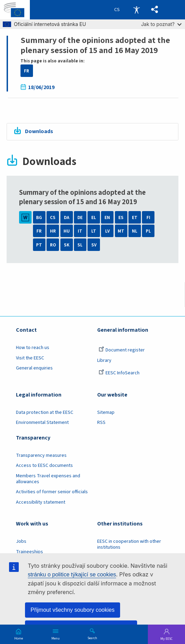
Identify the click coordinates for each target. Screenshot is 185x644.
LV (107, 231)
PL (148, 231)
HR (53, 231)
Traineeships (30, 552)
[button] (155, 10)
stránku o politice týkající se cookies (72, 575)
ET (135, 217)
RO (53, 245)
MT (121, 231)
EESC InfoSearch (119, 373)
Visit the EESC (30, 358)
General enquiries (34, 368)
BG (39, 217)
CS (53, 217)
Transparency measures (41, 455)
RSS (101, 423)
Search (92, 638)
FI (148, 217)
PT (39, 245)
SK (67, 245)
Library (104, 360)
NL (135, 231)
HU (67, 231)
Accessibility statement (41, 502)
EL (94, 217)
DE (80, 217)
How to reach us (33, 348)
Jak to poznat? (161, 24)
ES (121, 217)
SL (80, 245)
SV (94, 245)
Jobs (21, 541)
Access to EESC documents (44, 465)
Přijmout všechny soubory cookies (73, 610)
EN (107, 217)
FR (27, 71)
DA (67, 217)
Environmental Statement (42, 423)
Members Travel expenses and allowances (48, 479)
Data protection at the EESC (45, 412)
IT (80, 231)
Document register (122, 350)
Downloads (39, 131)
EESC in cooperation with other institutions (129, 544)
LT (94, 231)
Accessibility (136, 10)
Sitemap (106, 412)
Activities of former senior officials (52, 492)
